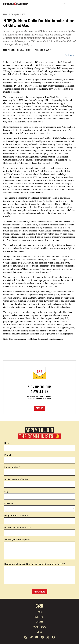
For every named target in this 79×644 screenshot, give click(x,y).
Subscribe (39, 617)
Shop (39, 632)
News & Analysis (11, 14)
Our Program (40, 627)
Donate (40, 622)
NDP (23, 14)
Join (40, 612)
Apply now (40, 592)
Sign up (40, 408)
